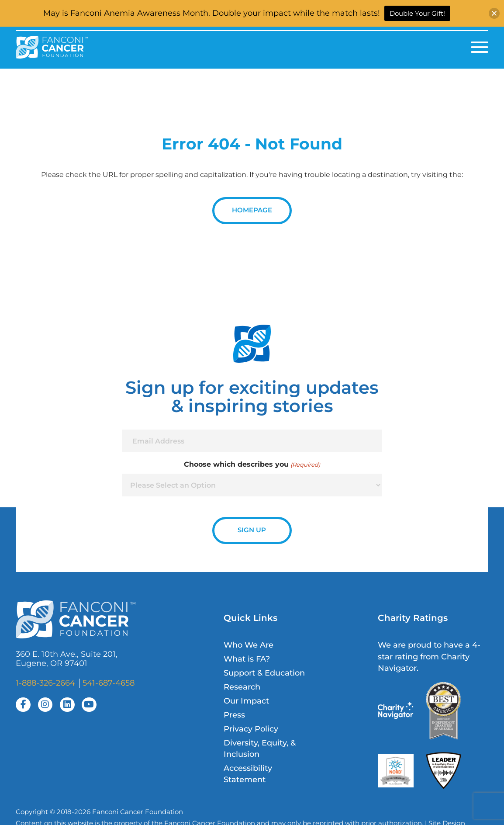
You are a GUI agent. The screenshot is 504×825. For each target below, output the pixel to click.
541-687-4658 (109, 683)
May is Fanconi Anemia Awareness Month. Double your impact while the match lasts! (212, 13)
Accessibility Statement (248, 774)
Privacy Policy (251, 729)
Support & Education (264, 673)
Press (234, 715)
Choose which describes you (252, 464)
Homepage (252, 210)
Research (242, 687)
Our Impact (246, 701)
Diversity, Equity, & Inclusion (260, 748)
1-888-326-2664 (45, 683)
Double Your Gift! (417, 13)
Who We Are (249, 645)
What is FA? (247, 659)
